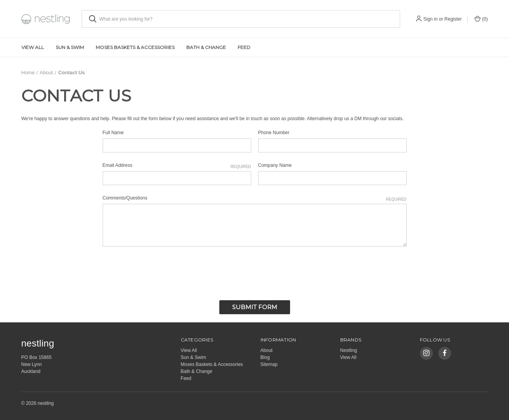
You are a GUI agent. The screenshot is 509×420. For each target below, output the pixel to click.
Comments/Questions (255, 198)
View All (33, 47)
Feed (244, 47)
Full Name (113, 133)
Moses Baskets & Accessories (135, 47)
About (267, 350)
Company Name (275, 165)
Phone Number (274, 133)
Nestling (349, 350)
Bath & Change (206, 47)
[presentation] (162, 271)
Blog (265, 357)
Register (453, 19)
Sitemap (269, 364)
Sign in (431, 19)
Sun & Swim (70, 47)
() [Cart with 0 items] (481, 19)
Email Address (177, 166)
